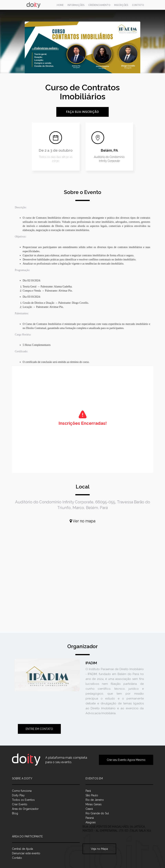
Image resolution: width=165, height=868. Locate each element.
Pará (88, 791)
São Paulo (92, 795)
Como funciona (22, 791)
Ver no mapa (82, 521)
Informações (76, 5)
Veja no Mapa (99, 849)
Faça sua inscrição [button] (82, 112)
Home (60, 5)
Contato (138, 5)
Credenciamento (99, 5)
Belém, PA (109, 150)
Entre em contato (39, 729)
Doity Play (18, 795)
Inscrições (121, 5)
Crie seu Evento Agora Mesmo (126, 760)
